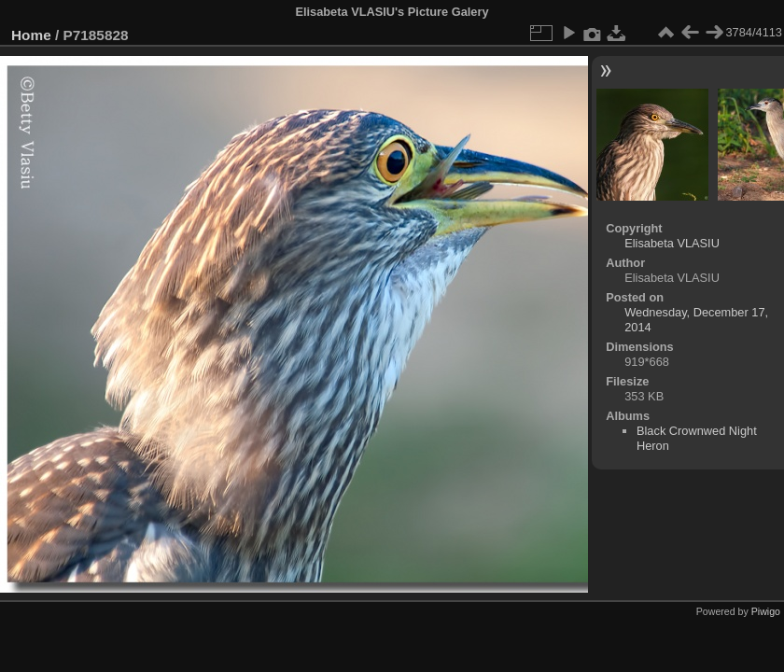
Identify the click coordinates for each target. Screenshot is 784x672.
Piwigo (766, 611)
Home (31, 35)
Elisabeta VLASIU (672, 243)
